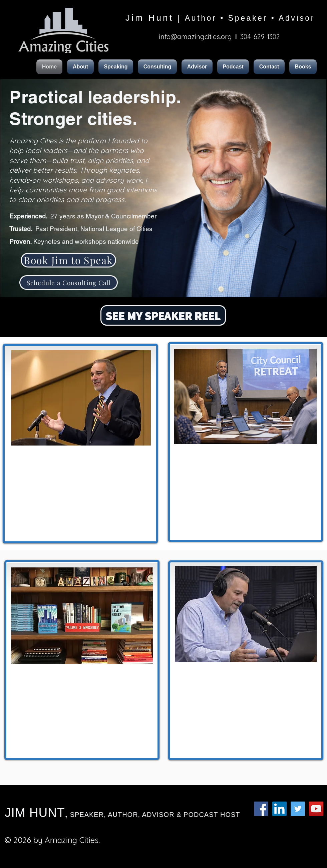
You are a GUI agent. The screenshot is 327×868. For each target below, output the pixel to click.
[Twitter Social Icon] (298, 809)
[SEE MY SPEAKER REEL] (163, 315)
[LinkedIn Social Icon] (279, 809)
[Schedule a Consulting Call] (69, 283)
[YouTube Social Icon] (316, 809)
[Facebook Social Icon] (261, 809)
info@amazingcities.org (196, 37)
